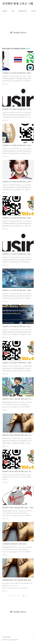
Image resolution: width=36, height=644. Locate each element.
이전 (9, 596)
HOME (5, 11)
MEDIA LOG (23, 11)
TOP (32, 638)
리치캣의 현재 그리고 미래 (18, 4)
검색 (28, 4)
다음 (27, 596)
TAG (13, 11)
